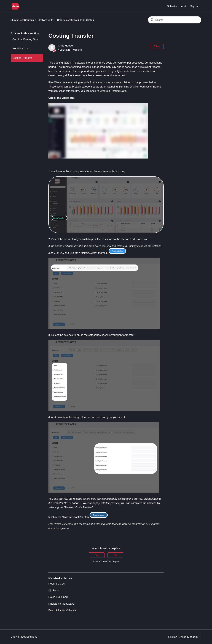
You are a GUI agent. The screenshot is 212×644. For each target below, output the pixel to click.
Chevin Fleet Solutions (22, 20)
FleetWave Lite (45, 20)
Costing (90, 20)
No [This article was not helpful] (115, 555)
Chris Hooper (66, 46)
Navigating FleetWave (61, 604)
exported (154, 524)
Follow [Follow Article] (157, 46)
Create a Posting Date (26, 39)
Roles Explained (58, 597)
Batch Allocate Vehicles (62, 610)
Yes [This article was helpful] (97, 555)
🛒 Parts (53, 590)
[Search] (175, 20)
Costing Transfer (22, 58)
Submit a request (177, 6)
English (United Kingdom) (185, 637)
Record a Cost (21, 48)
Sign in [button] (194, 6)
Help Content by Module (70, 20)
